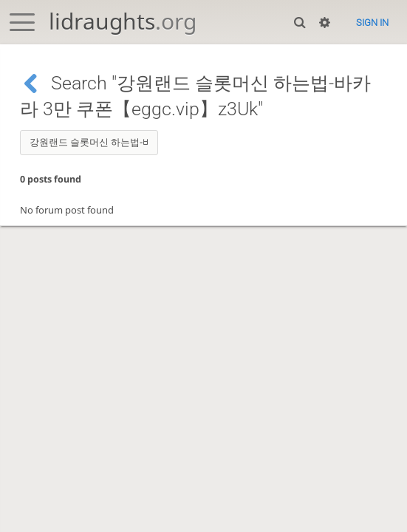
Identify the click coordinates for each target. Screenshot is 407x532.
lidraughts (123, 21)
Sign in (372, 23)
